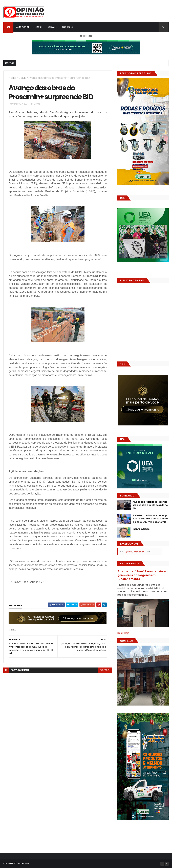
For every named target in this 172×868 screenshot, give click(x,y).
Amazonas (23, 27)
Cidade (52, 27)
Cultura (68, 27)
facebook (105, 670)
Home (12, 78)
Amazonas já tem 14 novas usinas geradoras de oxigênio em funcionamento (142, 575)
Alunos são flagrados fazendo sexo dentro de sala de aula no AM (150, 505)
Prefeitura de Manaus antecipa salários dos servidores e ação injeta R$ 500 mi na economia (150, 519)
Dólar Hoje (123, 633)
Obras (22, 78)
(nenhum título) (142, 529)
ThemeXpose (22, 863)
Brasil (39, 27)
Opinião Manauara (135, 552)
